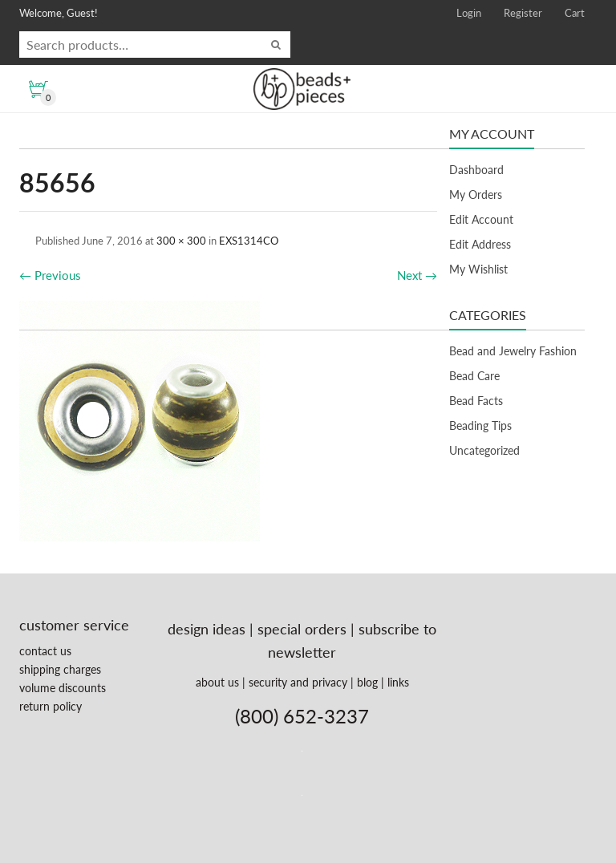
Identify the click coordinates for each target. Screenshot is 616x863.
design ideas (207, 629)
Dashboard (476, 170)
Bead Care (474, 376)
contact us (45, 651)
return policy (51, 706)
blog (367, 682)
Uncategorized (484, 450)
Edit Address (480, 244)
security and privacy (298, 682)
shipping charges (60, 669)
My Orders (476, 194)
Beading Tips (480, 425)
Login (469, 13)
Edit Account (481, 219)
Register (523, 13)
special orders (302, 629)
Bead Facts (476, 401)
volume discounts (63, 688)
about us (217, 682)
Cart (575, 13)
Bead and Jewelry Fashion (513, 351)
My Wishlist (478, 269)
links (398, 682)
